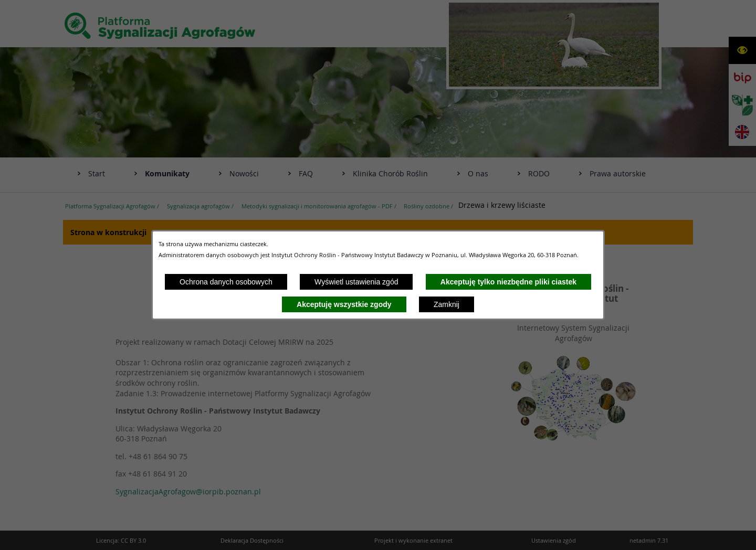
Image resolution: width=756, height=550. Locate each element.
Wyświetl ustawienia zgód (356, 282)
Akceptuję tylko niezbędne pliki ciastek (508, 282)
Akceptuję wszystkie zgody (344, 304)
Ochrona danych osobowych (226, 282)
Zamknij (447, 304)
